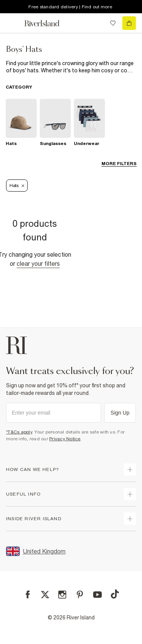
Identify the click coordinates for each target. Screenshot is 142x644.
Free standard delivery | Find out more (70, 7)
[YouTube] (98, 595)
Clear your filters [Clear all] (38, 264)
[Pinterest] (80, 595)
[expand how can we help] (130, 469)
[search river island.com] (97, 23)
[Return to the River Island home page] (47, 23)
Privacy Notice (65, 439)
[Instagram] (62, 595)
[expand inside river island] (130, 519)
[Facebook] (28, 595)
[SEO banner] (71, 67)
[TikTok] (115, 594)
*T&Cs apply (19, 432)
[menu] (13, 23)
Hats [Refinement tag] (17, 186)
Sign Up (120, 413)
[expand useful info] (130, 494)
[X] (45, 595)
